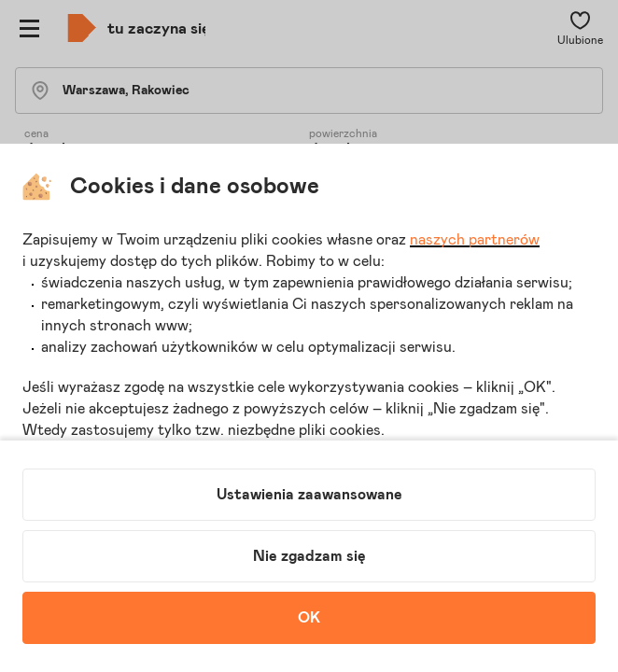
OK (309, 618)
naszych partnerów (475, 240)
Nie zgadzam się (309, 556)
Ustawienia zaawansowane (309, 495)
